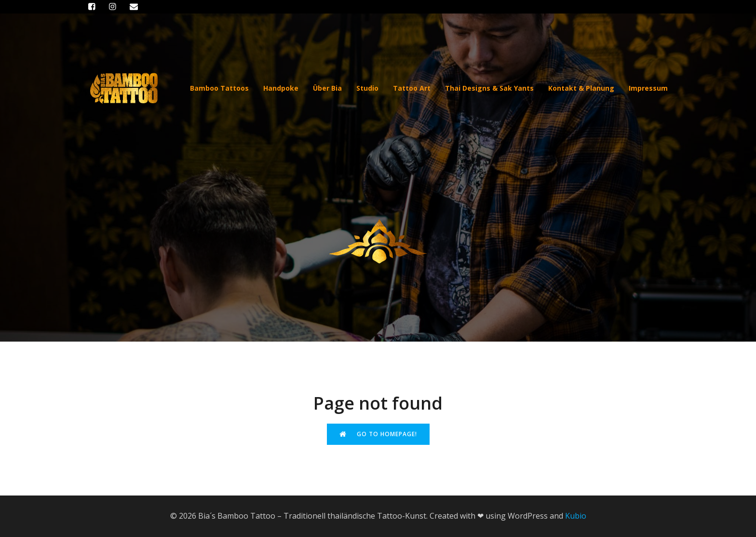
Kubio (576, 516)
